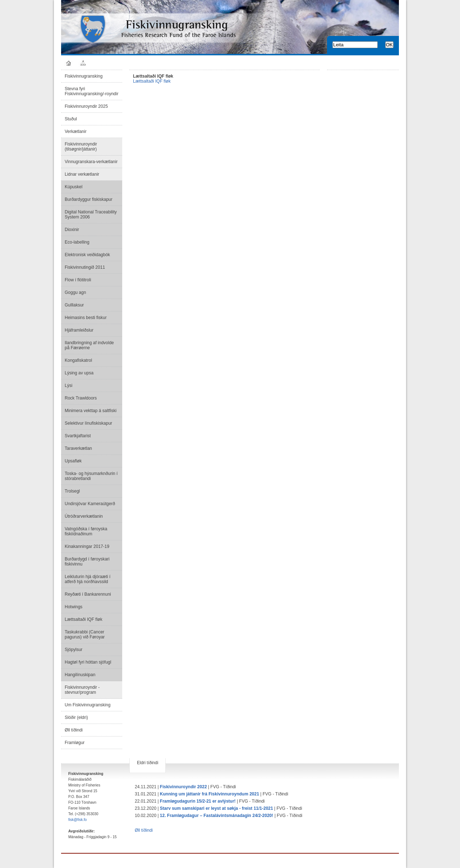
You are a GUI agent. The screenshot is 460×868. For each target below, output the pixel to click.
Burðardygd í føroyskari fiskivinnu (87, 562)
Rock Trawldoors (81, 398)
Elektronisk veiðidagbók (87, 255)
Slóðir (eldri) (76, 717)
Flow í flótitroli (78, 280)
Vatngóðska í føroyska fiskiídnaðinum (86, 531)
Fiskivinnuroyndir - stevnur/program (82, 690)
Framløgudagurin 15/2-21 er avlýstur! (198, 801)
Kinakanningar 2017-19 (87, 546)
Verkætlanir (76, 131)
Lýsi (68, 385)
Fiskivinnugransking (84, 76)
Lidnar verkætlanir (82, 174)
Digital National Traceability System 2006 (91, 214)
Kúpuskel (73, 187)
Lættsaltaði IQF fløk (84, 619)
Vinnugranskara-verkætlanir (91, 162)
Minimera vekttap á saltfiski (91, 411)
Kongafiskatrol (78, 360)
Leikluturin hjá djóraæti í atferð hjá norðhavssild (88, 579)
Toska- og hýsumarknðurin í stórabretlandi (91, 476)
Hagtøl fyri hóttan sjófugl (88, 662)
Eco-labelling (77, 242)
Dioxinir (72, 230)
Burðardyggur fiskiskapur (89, 199)
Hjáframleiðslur (79, 330)
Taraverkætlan (78, 448)
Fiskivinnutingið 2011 (85, 267)
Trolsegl (72, 491)
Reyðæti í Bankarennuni (88, 594)
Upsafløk (73, 461)
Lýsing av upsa (79, 373)
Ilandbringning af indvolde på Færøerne (89, 345)
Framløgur (75, 743)
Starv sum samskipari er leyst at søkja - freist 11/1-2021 (217, 808)
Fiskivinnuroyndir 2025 (86, 106)
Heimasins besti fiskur (86, 318)
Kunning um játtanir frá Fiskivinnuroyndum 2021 (210, 794)
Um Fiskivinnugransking (88, 705)
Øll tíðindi (74, 730)
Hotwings (73, 607)
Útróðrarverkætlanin (84, 516)
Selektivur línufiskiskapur (88, 423)
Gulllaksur (74, 305)
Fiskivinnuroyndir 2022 (183, 787)
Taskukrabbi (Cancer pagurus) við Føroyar (85, 634)
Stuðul (71, 119)
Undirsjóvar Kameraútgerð (90, 504)
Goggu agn (75, 292)
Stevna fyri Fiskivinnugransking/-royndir (91, 91)
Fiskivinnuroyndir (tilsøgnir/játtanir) (81, 147)
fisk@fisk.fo (77, 820)
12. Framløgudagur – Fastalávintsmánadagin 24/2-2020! (217, 816)
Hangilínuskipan (80, 675)
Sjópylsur (73, 650)
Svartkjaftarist (78, 436)
